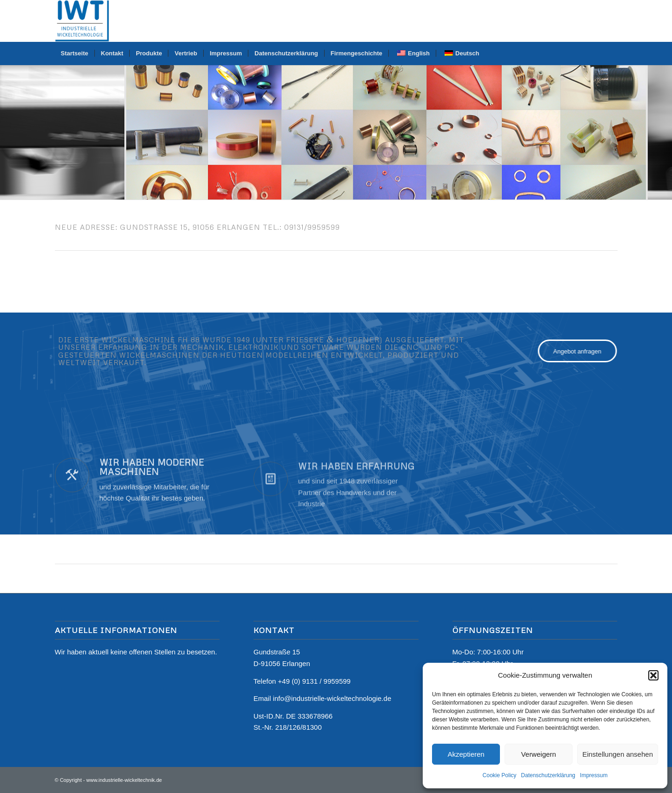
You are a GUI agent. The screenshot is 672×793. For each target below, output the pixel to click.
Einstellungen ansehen (618, 754)
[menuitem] (75, 53)
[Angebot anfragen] (583, 351)
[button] (653, 675)
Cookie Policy (500, 775)
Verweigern (539, 754)
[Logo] (82, 21)
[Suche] (611, 53)
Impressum (594, 775)
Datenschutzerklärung (548, 775)
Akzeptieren (466, 754)
